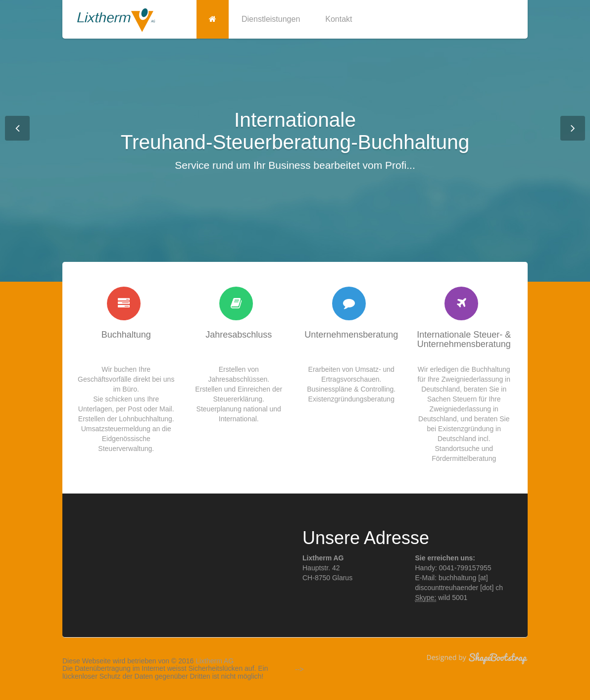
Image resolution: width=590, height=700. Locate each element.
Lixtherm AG (215, 661)
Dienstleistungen (271, 19)
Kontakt (339, 19)
